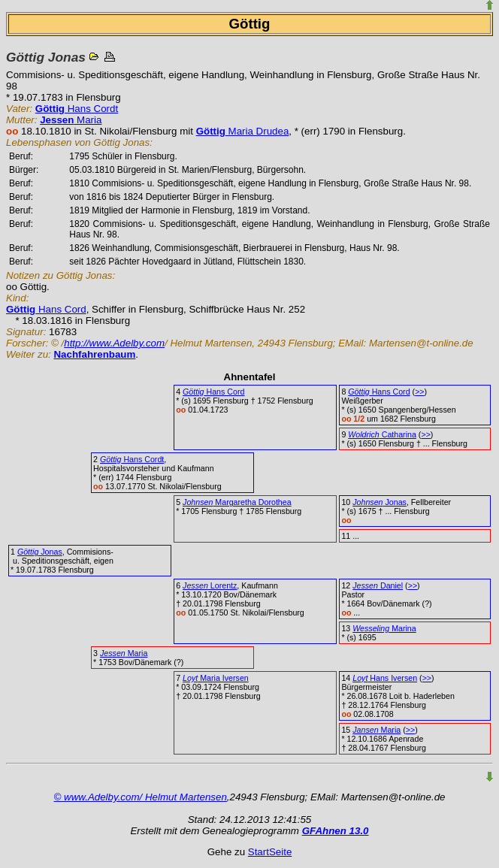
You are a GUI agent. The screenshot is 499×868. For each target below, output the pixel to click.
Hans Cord (46, 309)
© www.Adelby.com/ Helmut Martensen (141, 797)
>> (419, 392)
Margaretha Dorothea (237, 502)
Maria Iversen (216, 678)
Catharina (382, 434)
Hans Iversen (385, 678)
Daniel (378, 585)
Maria (71, 120)
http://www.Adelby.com (114, 343)
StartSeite (270, 852)
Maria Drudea (243, 131)
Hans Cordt (77, 109)
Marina (384, 628)
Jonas (380, 502)
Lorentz (210, 585)
